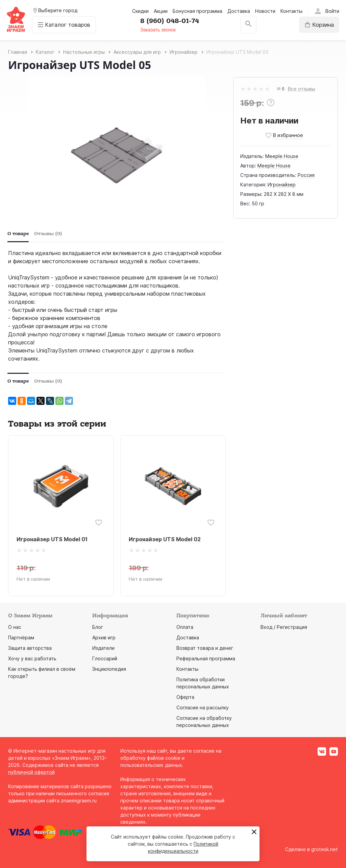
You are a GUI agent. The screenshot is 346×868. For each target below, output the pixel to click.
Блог (98, 627)
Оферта (185, 697)
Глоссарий (105, 658)
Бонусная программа (197, 11)
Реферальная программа (206, 658)
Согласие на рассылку (203, 707)
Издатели (103, 648)
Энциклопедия (109, 669)
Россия (306, 175)
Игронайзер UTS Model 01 (52, 539)
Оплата (185, 627)
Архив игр (104, 637)
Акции (161, 11)
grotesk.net (325, 849)
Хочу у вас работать (32, 658)
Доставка (239, 11)
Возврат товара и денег (205, 648)
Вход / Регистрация (284, 627)
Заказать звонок (158, 30)
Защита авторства (30, 648)
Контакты (291, 11)
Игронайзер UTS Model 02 (165, 539)
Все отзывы (302, 89)
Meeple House (282, 156)
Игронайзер (282, 185)
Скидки (140, 11)
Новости (265, 11)
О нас (15, 627)
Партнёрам (21, 637)
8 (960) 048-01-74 (170, 21)
